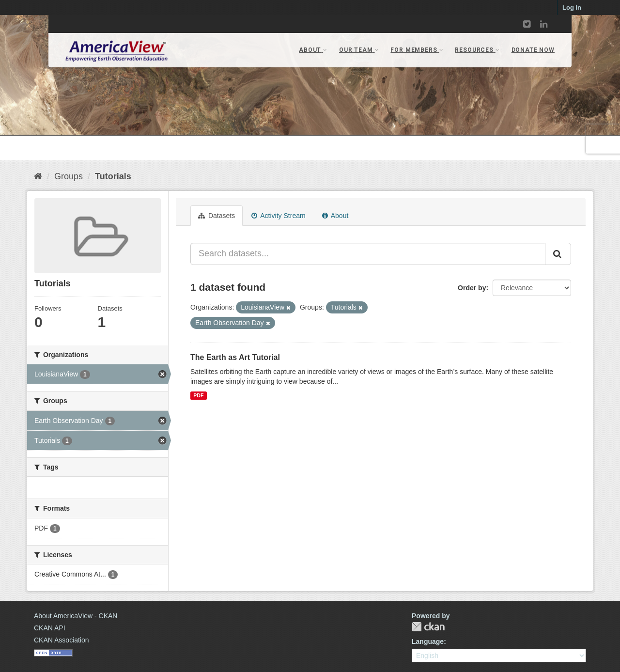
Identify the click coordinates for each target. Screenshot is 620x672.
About (335, 216)
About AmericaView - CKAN (76, 616)
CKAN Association (62, 640)
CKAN (428, 627)
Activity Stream (278, 216)
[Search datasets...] (368, 254)
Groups (69, 176)
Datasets (217, 216)
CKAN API (50, 628)
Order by (472, 288)
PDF (198, 395)
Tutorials (113, 176)
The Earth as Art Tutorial (235, 357)
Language (428, 641)
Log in (572, 8)
